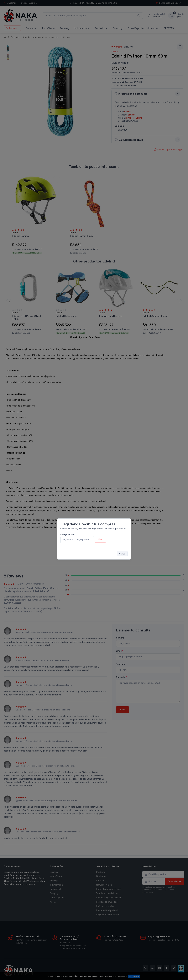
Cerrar (122, 554)
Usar (100, 539)
